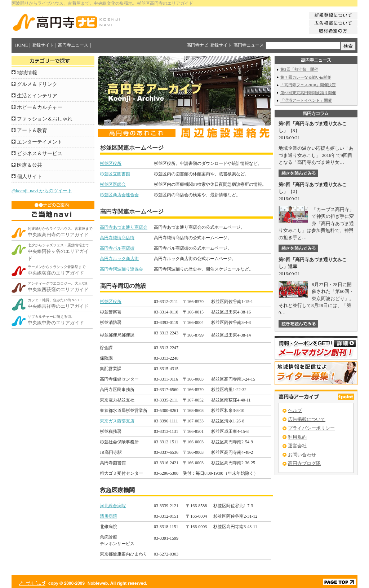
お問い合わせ (302, 455)
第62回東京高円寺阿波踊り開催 (308, 93)
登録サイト (43, 45)
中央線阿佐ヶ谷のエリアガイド (58, 252)
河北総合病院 (113, 506)
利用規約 (297, 437)
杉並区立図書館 (115, 174)
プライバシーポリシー (311, 428)
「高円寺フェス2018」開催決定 (308, 85)
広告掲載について (307, 419)
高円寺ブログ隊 (304, 463)
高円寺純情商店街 (117, 238)
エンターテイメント (40, 142)
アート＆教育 (32, 130)
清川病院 (108, 516)
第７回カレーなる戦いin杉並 (306, 77)
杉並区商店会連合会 (119, 195)
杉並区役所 (111, 163)
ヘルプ (295, 410)
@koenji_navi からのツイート (42, 191)
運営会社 (297, 446)
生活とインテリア (37, 96)
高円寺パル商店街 (117, 248)
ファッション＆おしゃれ (45, 119)
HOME (21, 45)
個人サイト (30, 177)
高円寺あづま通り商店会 (124, 227)
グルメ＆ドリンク (37, 84)
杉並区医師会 (113, 184)
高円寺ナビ (197, 45)
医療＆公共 (30, 165)
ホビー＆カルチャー (40, 107)
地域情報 (27, 73)
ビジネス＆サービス (40, 153)
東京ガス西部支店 (117, 421)
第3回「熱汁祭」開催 (299, 69)
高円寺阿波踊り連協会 (121, 269)
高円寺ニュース (73, 45)
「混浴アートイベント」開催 (306, 100)
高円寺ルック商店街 (119, 259)
